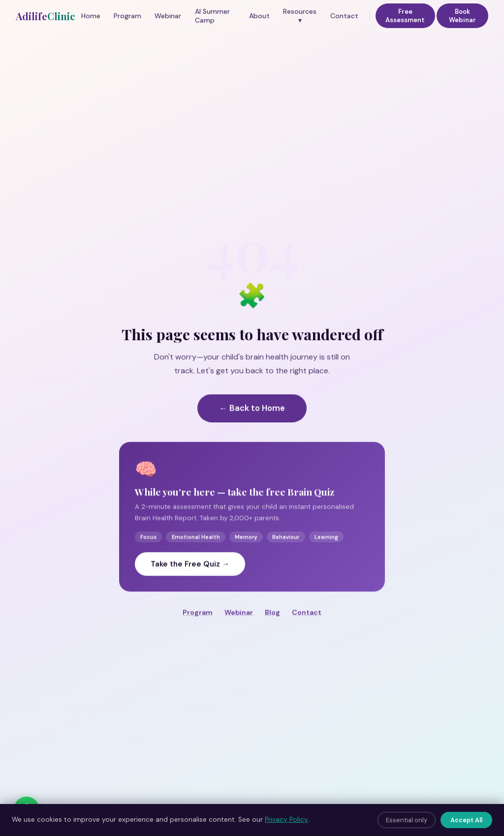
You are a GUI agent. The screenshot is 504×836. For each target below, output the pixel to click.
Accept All (466, 820)
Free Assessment (405, 16)
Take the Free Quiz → (190, 577)
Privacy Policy (286, 820)
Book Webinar (462, 16)
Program (127, 16)
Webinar (168, 16)
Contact (344, 16)
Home (91, 16)
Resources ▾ (300, 16)
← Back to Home (252, 421)
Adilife (46, 16)
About (259, 16)
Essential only (407, 820)
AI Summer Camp (212, 16)
